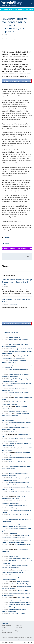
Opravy (4, 629)
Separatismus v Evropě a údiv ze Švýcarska (20, 584)
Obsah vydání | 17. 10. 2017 (12, 332)
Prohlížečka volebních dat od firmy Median (20, 602)
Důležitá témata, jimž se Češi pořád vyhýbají (20, 349)
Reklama (4, 631)
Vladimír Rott (12, 453)
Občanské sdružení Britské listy (19, 638)
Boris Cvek (12, 397)
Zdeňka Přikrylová (13, 549)
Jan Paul (11, 448)
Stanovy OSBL (19, 625)
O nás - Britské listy (6, 625)
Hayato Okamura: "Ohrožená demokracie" (20, 462)
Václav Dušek (12, 582)
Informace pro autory (20, 629)
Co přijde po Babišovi (24, 591)
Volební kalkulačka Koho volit (16, 335)
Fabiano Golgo (13, 496)
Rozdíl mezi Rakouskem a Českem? (18, 411)
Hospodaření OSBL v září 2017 (17, 614)
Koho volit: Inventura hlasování (17, 554)
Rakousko (8, 238)
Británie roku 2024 (14, 556)
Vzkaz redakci (19, 627)
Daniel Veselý (12, 586)
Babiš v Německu (13, 432)
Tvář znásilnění (13, 533)
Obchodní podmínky (7, 633)
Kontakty (4, 627)
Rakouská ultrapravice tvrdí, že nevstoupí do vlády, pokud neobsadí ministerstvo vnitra (17, 282)
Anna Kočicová (13, 536)
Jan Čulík (11, 570)
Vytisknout (6, 243)
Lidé (10, 575)
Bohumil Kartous (13, 304)
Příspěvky (18, 631)
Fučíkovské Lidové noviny (16, 471)
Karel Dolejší (12, 413)
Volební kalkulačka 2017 (15, 337)
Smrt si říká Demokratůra (23, 582)
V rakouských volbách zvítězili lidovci (18, 464)
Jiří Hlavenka (12, 407)
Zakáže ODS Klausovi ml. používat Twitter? (20, 559)
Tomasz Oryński (13, 356)
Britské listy (14, 4)
